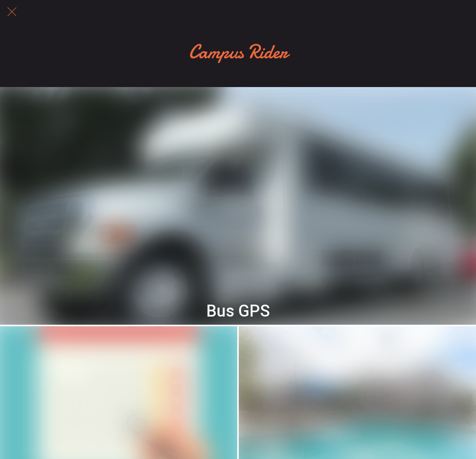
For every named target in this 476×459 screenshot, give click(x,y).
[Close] (12, 12)
